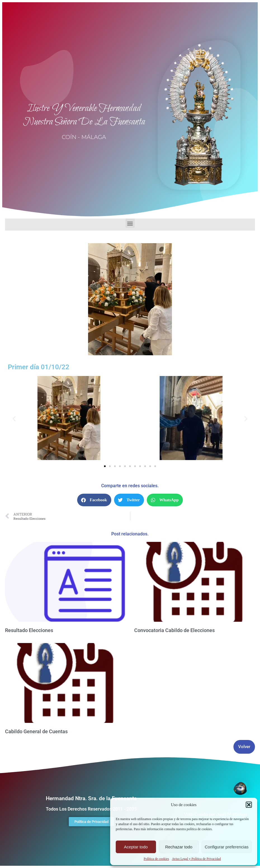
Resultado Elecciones (29, 630)
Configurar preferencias (227, 847)
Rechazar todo (179, 847)
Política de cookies (156, 859)
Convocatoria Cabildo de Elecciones (174, 630)
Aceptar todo (136, 847)
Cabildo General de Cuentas (36, 731)
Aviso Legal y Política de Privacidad (196, 859)
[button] (249, 805)
